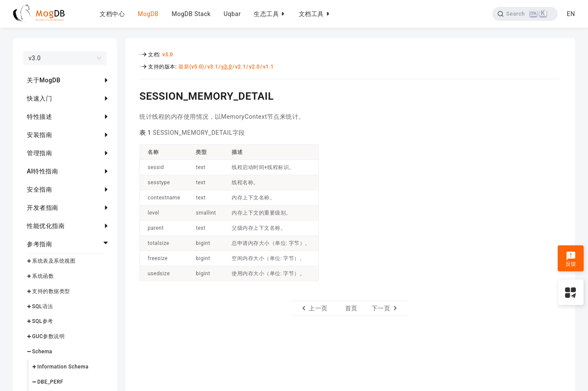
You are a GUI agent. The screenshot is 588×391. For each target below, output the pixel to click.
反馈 (571, 259)
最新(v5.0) (191, 67)
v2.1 (241, 67)
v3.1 (213, 67)
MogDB (148, 14)
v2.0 (254, 67)
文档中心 (112, 14)
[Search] (525, 14)
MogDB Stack (191, 14)
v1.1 (268, 67)
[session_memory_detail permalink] (133, 95)
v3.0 (168, 55)
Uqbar (232, 14)
